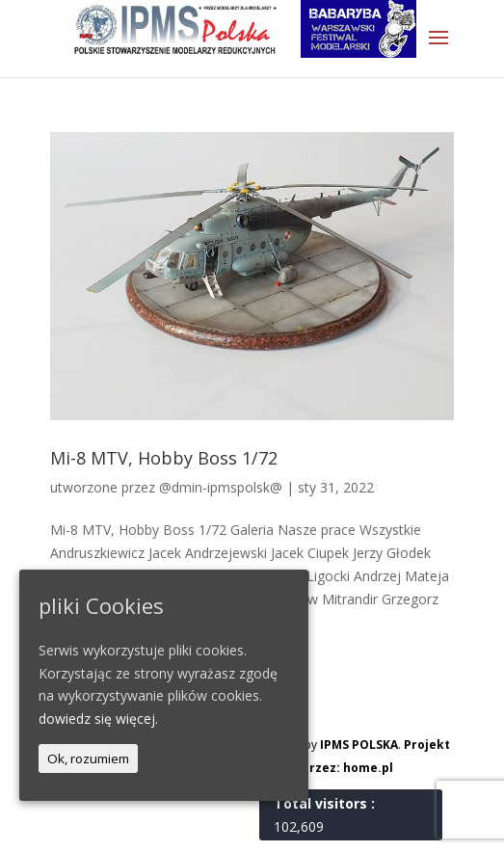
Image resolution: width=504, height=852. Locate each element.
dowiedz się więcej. (98, 719)
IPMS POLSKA (359, 745)
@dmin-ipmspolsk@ (221, 487)
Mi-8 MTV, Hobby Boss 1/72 (164, 458)
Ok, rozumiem (88, 759)
